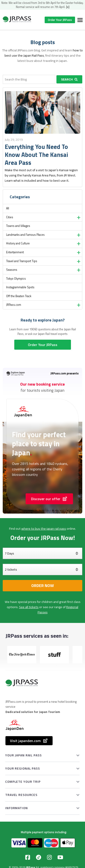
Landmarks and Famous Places (25, 235)
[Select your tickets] (42, 569)
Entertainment (15, 252)
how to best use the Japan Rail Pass (44, 53)
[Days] (42, 553)
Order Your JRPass (60, 20)
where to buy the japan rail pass (44, 529)
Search (69, 79)
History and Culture (18, 243)
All (8, 208)
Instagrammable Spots (20, 287)
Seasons (12, 270)
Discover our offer (49, 499)
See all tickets (29, 607)
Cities (10, 217)
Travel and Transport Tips (22, 261)
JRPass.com (14, 305)
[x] (68, 7)
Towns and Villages (18, 226)
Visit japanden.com (29, 741)
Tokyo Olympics (16, 279)
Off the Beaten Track (19, 296)
